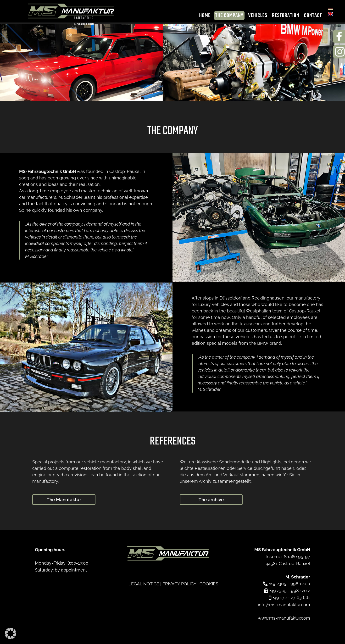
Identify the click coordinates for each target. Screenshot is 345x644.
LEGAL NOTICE (144, 584)
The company (226, 17)
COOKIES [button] (209, 584)
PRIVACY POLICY (179, 584)
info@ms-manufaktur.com (284, 604)
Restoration (283, 17)
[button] (11, 633)
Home (202, 17)
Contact (310, 17)
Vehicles (255, 17)
